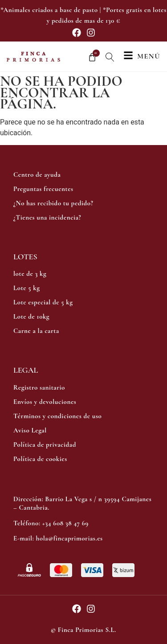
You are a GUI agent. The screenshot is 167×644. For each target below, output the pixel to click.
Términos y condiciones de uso (57, 416)
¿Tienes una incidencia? (47, 217)
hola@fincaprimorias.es (69, 538)
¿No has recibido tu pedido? (53, 203)
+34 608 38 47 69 (65, 523)
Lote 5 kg (27, 288)
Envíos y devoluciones (45, 402)
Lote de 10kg (31, 316)
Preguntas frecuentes (43, 189)
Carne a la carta (36, 331)
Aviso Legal (30, 430)
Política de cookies (40, 459)
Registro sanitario (39, 387)
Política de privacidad (45, 445)
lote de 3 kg (30, 274)
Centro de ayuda (37, 175)
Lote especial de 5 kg (43, 302)
